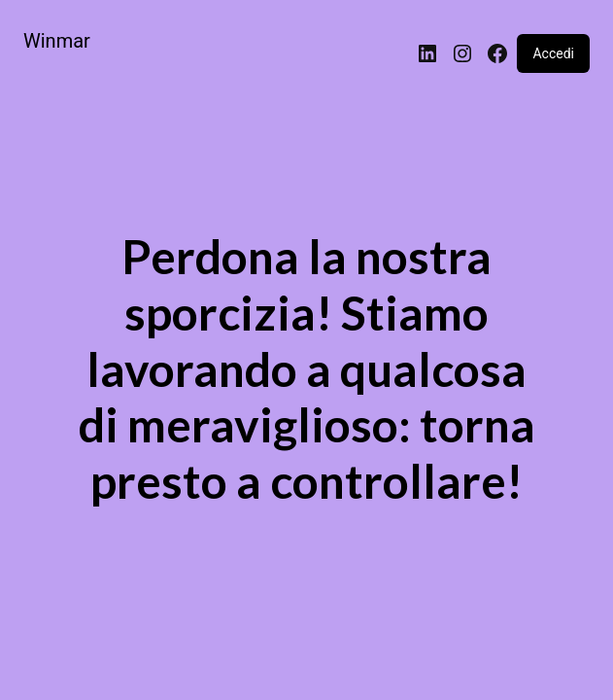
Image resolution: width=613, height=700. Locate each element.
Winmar (57, 41)
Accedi (553, 53)
